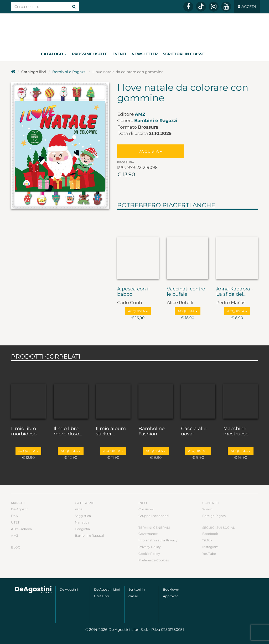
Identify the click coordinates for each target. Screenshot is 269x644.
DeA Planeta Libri (134, 30)
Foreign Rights (214, 516)
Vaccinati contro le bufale (186, 292)
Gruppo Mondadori (154, 516)
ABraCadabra (21, 529)
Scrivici (208, 509)
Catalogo (54, 54)
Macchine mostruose (236, 431)
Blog (16, 547)
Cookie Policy (149, 554)
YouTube (209, 554)
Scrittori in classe (184, 54)
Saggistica (83, 516)
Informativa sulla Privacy (158, 540)
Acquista (151, 151)
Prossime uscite (90, 54)
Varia (79, 509)
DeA (14, 516)
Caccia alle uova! (194, 431)
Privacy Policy (150, 547)
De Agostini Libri (107, 589)
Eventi (119, 54)
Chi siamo (146, 509)
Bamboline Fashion (152, 431)
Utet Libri (101, 596)
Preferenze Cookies (154, 560)
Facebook (210, 534)
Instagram (210, 547)
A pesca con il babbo (133, 292)
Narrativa (82, 522)
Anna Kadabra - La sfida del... (235, 292)
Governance (148, 534)
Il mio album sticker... (111, 431)
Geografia (82, 529)
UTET (15, 522)
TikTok (207, 540)
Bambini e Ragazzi (69, 72)
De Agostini (20, 509)
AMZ (140, 114)
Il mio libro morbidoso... (25, 431)
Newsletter (145, 54)
